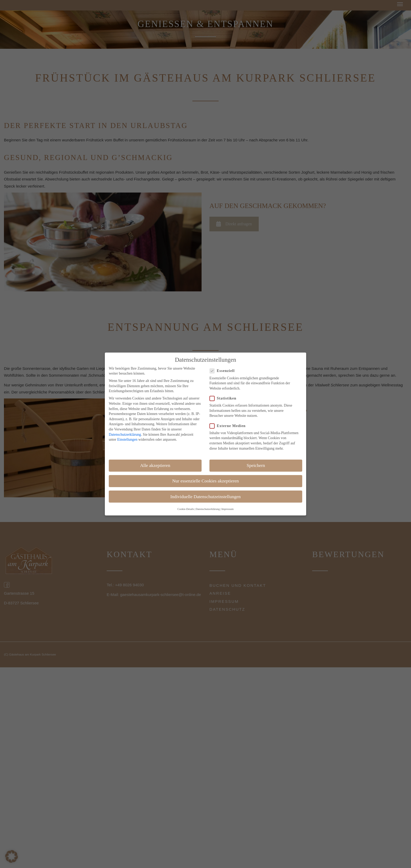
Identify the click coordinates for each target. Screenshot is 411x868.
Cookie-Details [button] (186, 509)
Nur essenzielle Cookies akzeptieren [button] (206, 481)
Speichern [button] (256, 465)
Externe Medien (229, 426)
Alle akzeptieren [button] (155, 465)
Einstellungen (127, 440)
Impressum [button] (228, 509)
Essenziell (224, 371)
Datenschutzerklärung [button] (208, 509)
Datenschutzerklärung (125, 435)
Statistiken (225, 398)
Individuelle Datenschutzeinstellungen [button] (206, 497)
